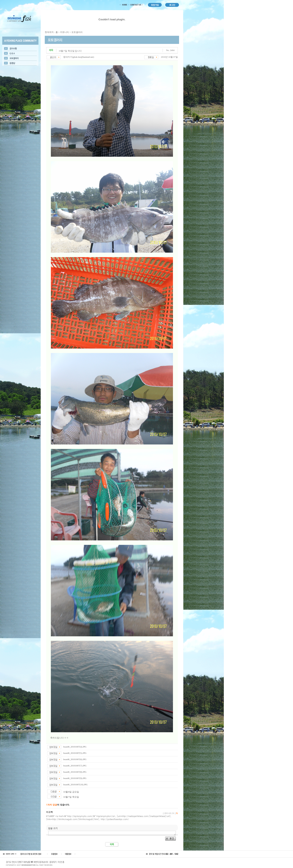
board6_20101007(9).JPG (75, 778)
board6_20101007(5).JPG (75, 753)
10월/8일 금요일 (71, 792)
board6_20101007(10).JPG (75, 784)
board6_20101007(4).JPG (75, 747)
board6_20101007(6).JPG (75, 759)
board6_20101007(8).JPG (75, 772)
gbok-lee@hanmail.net (83, 57)
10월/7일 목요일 (71, 797)
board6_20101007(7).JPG (75, 766)
